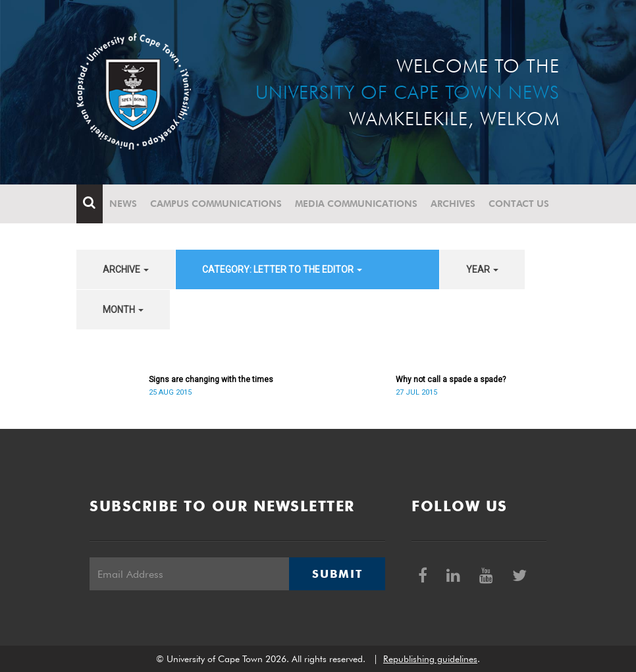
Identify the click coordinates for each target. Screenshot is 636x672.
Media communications (356, 204)
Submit (337, 574)
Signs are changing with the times (211, 379)
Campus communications (216, 204)
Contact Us (519, 204)
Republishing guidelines (430, 659)
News (123, 204)
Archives (453, 204)
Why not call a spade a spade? (451, 379)
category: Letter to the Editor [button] (282, 269)
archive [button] (126, 269)
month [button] (123, 310)
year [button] (482, 269)
